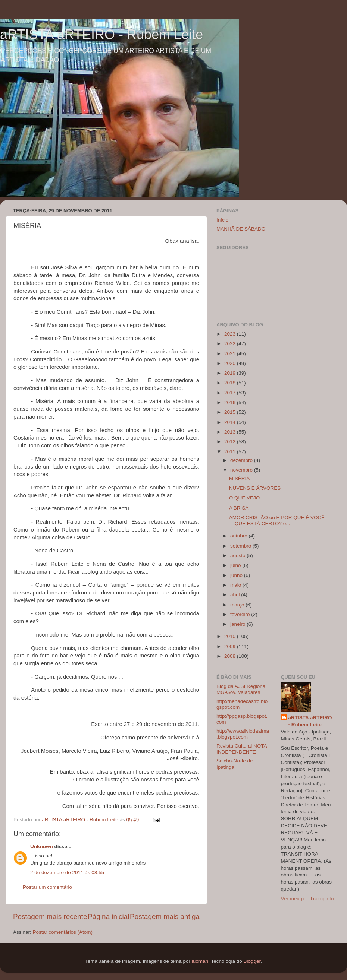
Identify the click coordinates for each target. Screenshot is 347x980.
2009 (231, 646)
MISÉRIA (240, 478)
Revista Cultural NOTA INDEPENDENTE (242, 749)
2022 (231, 344)
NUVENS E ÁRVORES (255, 488)
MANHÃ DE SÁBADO (241, 229)
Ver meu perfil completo (307, 899)
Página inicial (108, 916)
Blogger (252, 961)
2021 (231, 354)
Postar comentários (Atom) (63, 932)
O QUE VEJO (245, 498)
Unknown (42, 846)
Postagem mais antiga (165, 916)
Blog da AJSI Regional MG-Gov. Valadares (241, 689)
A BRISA (239, 508)
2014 (231, 422)
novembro (242, 470)
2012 (231, 442)
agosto (238, 556)
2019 (231, 373)
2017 (231, 393)
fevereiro (241, 614)
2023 (231, 334)
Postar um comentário (47, 887)
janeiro (238, 624)
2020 (231, 363)
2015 (231, 412)
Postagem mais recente (50, 916)
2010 (231, 636)
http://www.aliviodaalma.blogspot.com (243, 734)
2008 (231, 656)
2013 (231, 432)
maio (236, 585)
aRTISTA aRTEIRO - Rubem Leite (101, 34)
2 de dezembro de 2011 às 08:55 (67, 873)
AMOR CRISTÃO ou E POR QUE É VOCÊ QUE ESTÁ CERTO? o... (277, 521)
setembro (241, 546)
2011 (231, 452)
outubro (240, 536)
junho (237, 575)
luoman (200, 961)
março (238, 605)
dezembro (242, 460)
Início (222, 220)
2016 (231, 402)
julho (236, 565)
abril (236, 595)
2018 (231, 383)
